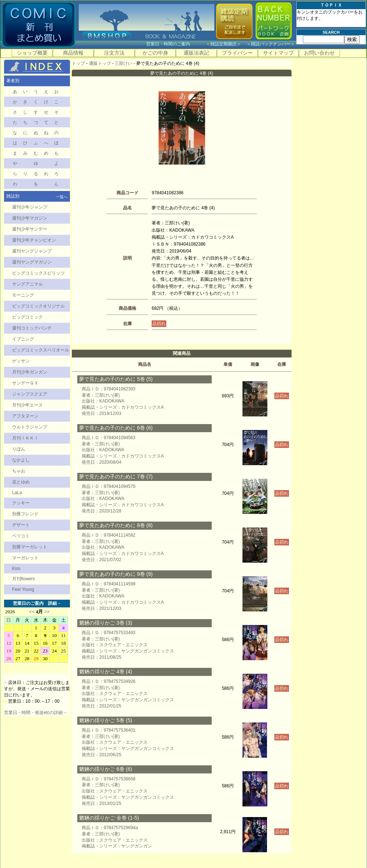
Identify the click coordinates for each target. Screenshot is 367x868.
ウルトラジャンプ (30, 427)
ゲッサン (21, 361)
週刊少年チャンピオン (34, 240)
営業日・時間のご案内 (175, 44)
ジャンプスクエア (30, 394)
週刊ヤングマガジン (32, 262)
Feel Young (23, 589)
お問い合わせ (319, 53)
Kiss (16, 569)
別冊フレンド (25, 514)
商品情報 (73, 53)
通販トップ (100, 63)
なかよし (21, 460)
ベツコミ (21, 536)
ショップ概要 (32, 53)
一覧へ (62, 197)
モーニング (23, 295)
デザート (21, 525)
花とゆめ (21, 482)
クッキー (21, 503)
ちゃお (19, 471)
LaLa (17, 493)
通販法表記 (196, 53)
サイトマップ (278, 53)
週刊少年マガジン (30, 218)
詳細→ (55, 603)
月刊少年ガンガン (30, 372)
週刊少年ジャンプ (30, 207)
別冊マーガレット (30, 547)
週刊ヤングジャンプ (32, 251)
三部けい (123, 63)
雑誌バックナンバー (271, 44)
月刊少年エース (27, 405)
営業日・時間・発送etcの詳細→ (36, 713)
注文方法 (114, 53)
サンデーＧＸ (25, 383)
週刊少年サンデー (30, 229)
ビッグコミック (27, 317)
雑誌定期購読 (223, 44)
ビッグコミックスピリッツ (38, 273)
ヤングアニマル (27, 284)
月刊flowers (23, 579)
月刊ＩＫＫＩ (25, 438)
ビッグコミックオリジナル (38, 306)
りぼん (19, 449)
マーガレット (25, 558)
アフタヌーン (25, 416)
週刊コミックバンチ (32, 328)
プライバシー (237, 53)
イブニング (23, 339)
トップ (78, 63)
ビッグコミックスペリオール (41, 350)
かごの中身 (155, 53)
